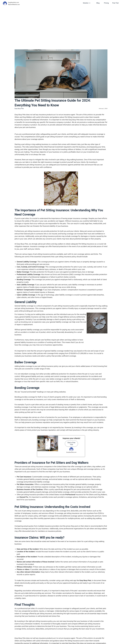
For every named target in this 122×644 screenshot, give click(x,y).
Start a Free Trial (71, 444)
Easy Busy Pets (85, 580)
